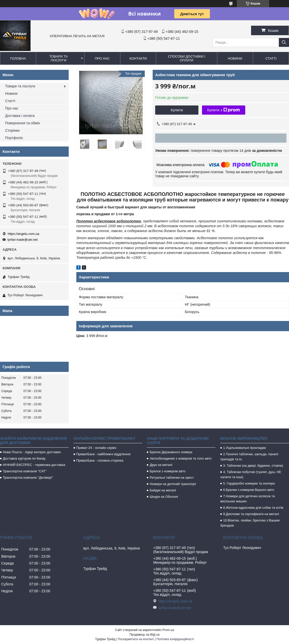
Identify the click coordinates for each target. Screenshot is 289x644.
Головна (18, 58)
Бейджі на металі (163, 490)
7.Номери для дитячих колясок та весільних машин (248, 499)
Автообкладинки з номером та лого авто (180, 458)
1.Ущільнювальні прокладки (244, 448)
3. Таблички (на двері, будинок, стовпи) (253, 466)
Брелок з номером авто (168, 471)
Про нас (102, 58)
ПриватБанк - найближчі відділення (103, 454)
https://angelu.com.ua (23, 234)
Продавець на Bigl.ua (144, 635)
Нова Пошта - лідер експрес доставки (32, 452)
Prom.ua (168, 630)
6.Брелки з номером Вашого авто (249, 490)
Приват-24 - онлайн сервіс (96, 448)
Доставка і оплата (20, 116)
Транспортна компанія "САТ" (25, 471)
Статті (271, 58)
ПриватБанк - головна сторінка (100, 460)
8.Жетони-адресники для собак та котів (253, 508)
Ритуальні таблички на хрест (172, 478)
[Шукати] (284, 42)
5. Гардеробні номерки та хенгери (249, 483)
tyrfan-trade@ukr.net (23, 240)
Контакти (138, 58)
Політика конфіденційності (175, 639)
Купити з (223, 110)
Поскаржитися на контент (136, 639)
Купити (177, 110)
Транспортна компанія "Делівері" (28, 478)
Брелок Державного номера (171, 452)
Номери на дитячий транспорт (173, 484)
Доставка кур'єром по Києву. (24, 458)
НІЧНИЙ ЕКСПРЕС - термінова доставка (34, 465)
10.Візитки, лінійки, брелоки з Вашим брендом (250, 523)
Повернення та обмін (23, 123)
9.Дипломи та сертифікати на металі (251, 514)
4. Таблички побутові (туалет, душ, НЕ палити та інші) (251, 474)
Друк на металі (161, 465)
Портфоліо (14, 138)
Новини (235, 58)
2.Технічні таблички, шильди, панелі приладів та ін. (249, 457)
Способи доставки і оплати (186, 58)
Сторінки (12, 130)
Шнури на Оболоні (164, 497)
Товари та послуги (59, 58)
